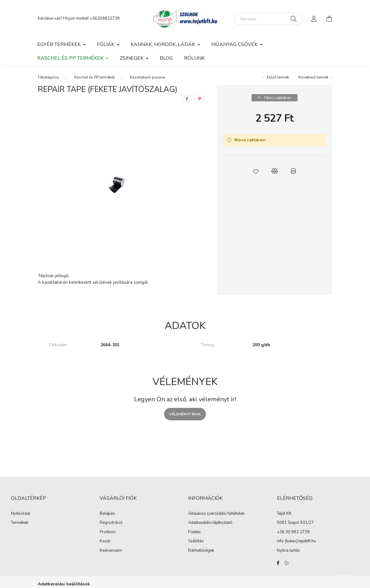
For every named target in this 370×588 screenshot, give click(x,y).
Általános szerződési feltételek (216, 514)
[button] (256, 171)
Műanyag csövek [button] (235, 44)
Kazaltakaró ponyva (147, 77)
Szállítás (196, 541)
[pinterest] (200, 99)
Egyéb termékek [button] (60, 44)
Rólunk (194, 58)
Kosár (105, 541)
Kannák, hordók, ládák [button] (163, 44)
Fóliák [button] (106, 44)
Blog (166, 58)
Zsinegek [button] (132, 58)
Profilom (108, 532)
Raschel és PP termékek (94, 77)
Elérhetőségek (201, 551)
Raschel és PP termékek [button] (71, 58)
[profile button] (314, 19)
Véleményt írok (185, 414)
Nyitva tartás (288, 550)
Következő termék (313, 77)
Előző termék (278, 77)
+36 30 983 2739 (293, 532)
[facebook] (187, 99)
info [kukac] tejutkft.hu (296, 541)
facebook (278, 563)
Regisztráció (111, 523)
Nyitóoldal (21, 514)
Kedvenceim (111, 551)
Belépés (107, 514)
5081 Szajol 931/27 (295, 523)
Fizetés (195, 532)
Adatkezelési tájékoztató (210, 523)
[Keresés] (268, 19)
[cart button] (329, 19)
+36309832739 (105, 18)
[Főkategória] (48, 77)
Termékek (20, 523)
